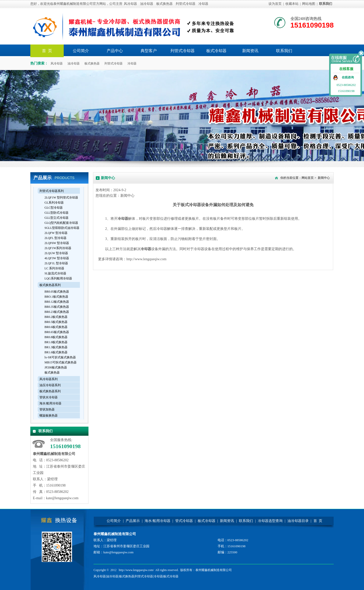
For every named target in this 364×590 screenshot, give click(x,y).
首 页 (318, 521)
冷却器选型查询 (270, 521)
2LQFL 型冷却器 (55, 238)
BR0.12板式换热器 (57, 302)
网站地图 (309, 4)
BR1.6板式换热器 (56, 352)
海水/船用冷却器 (50, 403)
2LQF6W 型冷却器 (57, 243)
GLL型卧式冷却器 (56, 213)
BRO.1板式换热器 (56, 297)
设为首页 (275, 4)
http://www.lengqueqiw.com (146, 259)
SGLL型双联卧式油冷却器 (62, 228)
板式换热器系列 (50, 285)
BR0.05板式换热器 (57, 292)
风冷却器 (130, 4)
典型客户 (149, 51)
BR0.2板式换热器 (56, 317)
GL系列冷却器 (54, 203)
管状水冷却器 (49, 397)
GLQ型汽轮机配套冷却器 (61, 223)
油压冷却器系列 (50, 385)
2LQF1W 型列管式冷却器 (61, 198)
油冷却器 (147, 4)
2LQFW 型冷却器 (56, 233)
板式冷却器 (216, 51)
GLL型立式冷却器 (56, 218)
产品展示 (133, 521)
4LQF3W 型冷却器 (57, 258)
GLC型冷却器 (54, 208)
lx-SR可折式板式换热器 (60, 357)
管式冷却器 (184, 521)
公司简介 (81, 51)
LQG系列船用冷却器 (58, 278)
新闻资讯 (250, 51)
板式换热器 (164, 4)
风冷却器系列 (49, 379)
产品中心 (115, 51)
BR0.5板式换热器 (56, 322)
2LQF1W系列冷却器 (58, 248)
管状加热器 (47, 409)
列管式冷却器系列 (52, 191)
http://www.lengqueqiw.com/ (136, 570)
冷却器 (203, 4)
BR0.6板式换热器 (56, 327)
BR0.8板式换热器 (56, 337)
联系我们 (284, 51)
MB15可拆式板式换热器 (61, 362)
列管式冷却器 (186, 4)
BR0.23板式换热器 (57, 312)
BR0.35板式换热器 (57, 307)
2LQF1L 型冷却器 (56, 263)
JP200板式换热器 (56, 367)
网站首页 (308, 178)
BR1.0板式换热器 (56, 342)
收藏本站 (292, 4)
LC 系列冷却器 (54, 268)
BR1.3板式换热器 (56, 347)
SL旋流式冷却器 (55, 273)
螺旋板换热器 (49, 416)
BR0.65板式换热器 (57, 332)
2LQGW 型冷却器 (56, 253)
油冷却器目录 (298, 521)
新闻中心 (324, 178)
